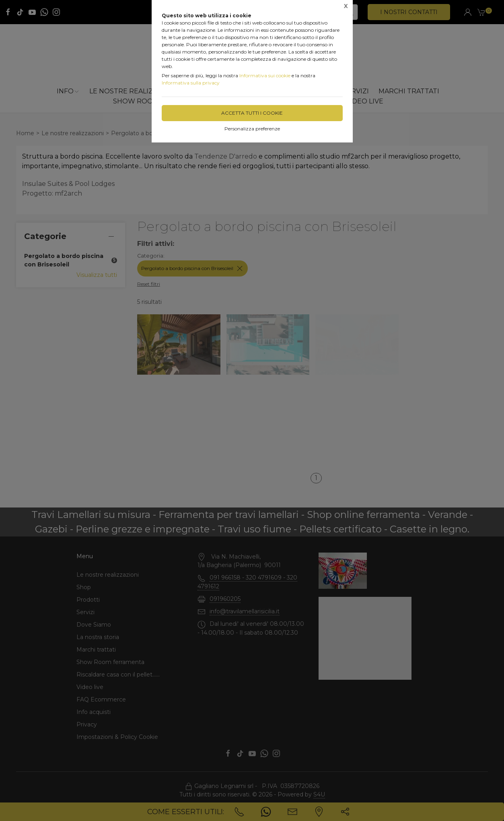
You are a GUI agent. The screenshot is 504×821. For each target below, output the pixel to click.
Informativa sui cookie (265, 75)
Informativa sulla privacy (191, 83)
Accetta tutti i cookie (252, 113)
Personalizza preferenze (252, 129)
